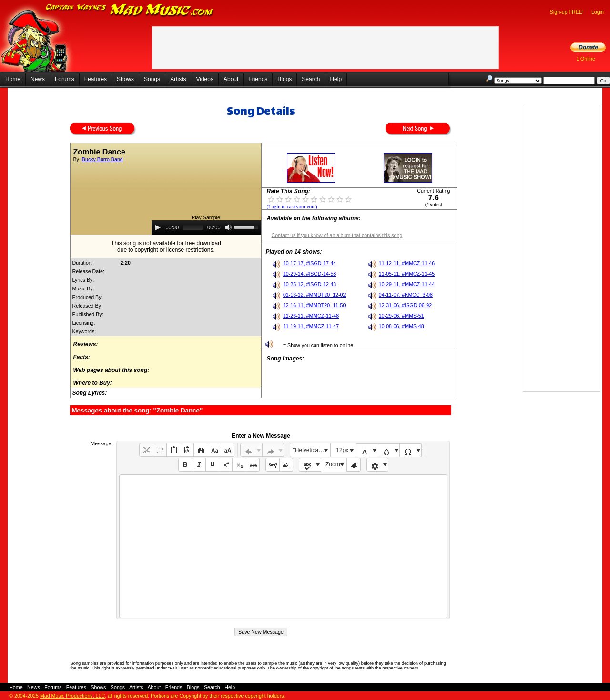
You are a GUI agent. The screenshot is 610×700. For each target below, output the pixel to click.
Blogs (285, 79)
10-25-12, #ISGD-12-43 (310, 284)
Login (598, 12)
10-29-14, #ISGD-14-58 (310, 274)
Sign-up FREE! (567, 12)
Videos (204, 79)
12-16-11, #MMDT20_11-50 (315, 305)
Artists (178, 79)
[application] (206, 227)
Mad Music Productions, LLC (72, 696)
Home (13, 79)
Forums (65, 79)
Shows (125, 79)
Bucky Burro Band (102, 159)
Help (336, 79)
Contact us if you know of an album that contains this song (337, 235)
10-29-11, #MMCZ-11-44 (407, 284)
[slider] (193, 227)
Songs (152, 79)
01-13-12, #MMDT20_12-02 (315, 295)
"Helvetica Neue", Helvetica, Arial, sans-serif (312, 450)
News (38, 79)
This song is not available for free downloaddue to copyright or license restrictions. (166, 247)
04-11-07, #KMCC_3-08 (406, 295)
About (231, 79)
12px (342, 450)
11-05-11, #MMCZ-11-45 (407, 274)
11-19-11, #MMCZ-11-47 (311, 326)
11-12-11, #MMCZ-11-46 (407, 263)
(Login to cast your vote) (292, 207)
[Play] (158, 227)
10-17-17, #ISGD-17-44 (310, 263)
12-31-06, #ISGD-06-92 (405, 305)
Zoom (333, 464)
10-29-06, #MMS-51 (402, 316)
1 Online (586, 59)
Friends (258, 79)
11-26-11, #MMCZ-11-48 (311, 316)
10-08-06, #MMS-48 (402, 326)
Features (96, 79)
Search (311, 79)
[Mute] (228, 227)
